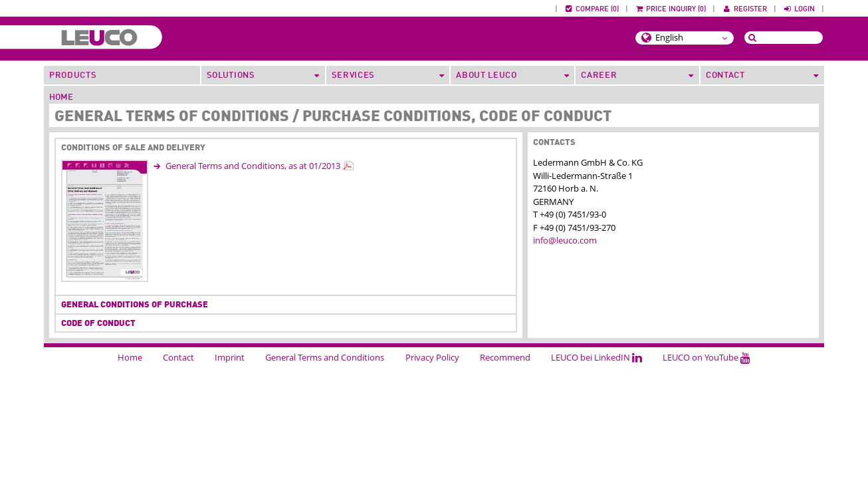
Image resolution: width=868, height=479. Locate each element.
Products (73, 76)
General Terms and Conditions (325, 357)
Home (61, 97)
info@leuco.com (565, 240)
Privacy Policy (432, 357)
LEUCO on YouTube (706, 357)
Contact (178, 357)
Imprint (230, 357)
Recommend (505, 357)
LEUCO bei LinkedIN (597, 357)
